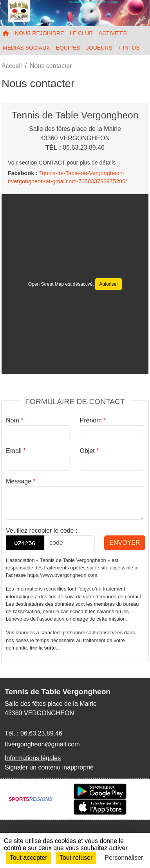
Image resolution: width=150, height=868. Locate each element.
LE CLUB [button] (81, 33)
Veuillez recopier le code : (42, 531)
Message (21, 481)
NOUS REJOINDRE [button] (39, 33)
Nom (14, 420)
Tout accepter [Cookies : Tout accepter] (29, 858)
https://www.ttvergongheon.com (62, 575)
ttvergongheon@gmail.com (42, 744)
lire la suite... (45, 648)
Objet (89, 451)
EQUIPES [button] (68, 48)
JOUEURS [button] (99, 48)
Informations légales (33, 758)
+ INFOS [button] (129, 48)
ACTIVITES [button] (113, 33)
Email (16, 451)
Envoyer (125, 543)
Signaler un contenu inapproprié (49, 767)
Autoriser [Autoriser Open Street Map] (108, 284)
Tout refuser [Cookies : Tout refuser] (76, 858)
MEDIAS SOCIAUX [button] (26, 48)
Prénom (93, 420)
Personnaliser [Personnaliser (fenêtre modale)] (124, 858)
